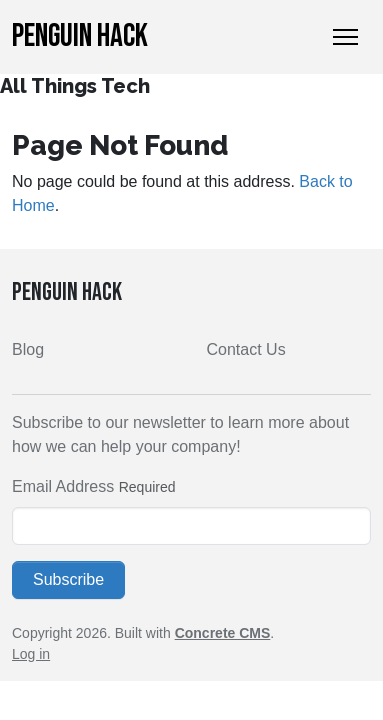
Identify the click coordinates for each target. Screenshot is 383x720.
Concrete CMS (223, 633)
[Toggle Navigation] (345, 37)
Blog (28, 349)
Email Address (63, 486)
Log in (31, 654)
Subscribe (68, 579)
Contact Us (246, 349)
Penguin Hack (80, 36)
